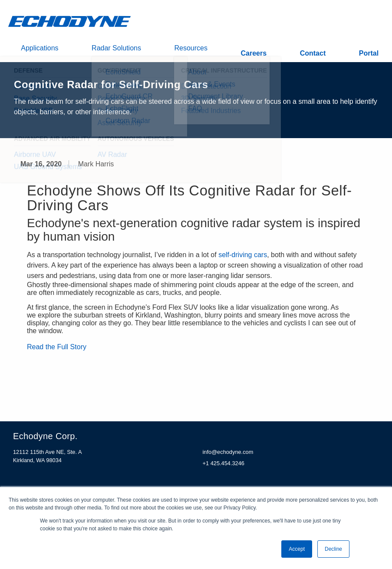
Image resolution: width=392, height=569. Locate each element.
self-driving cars (243, 259)
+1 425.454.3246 (224, 467)
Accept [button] (297, 549)
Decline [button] (333, 549)
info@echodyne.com (228, 456)
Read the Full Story (57, 351)
